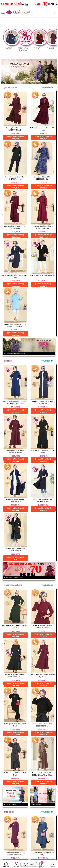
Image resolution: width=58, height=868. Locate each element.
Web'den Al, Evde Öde (44, 589)
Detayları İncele (20, 600)
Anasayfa (6, 864)
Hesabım (52, 864)
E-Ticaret (20, 714)
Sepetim (41, 864)
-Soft (13, 714)
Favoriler (17, 864)
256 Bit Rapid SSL (20, 588)
